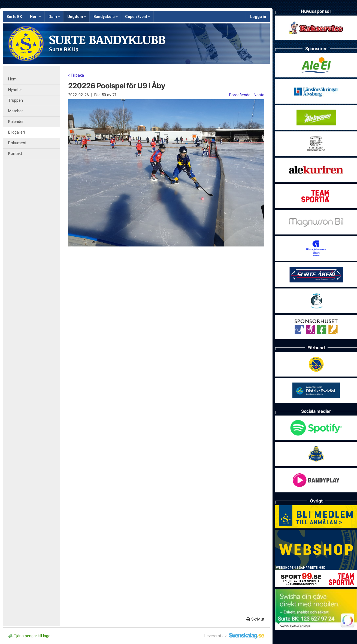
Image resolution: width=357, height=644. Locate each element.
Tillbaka (76, 75)
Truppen (16, 100)
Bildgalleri (16, 132)
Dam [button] (54, 17)
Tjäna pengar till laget (30, 636)
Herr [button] (36, 17)
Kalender (16, 122)
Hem (12, 79)
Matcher (16, 111)
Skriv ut (255, 619)
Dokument (17, 143)
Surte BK (14, 17)
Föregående (240, 95)
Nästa (259, 95)
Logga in (258, 17)
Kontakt (15, 154)
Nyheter (15, 90)
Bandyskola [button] (106, 17)
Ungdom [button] (77, 17)
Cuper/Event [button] (138, 17)
